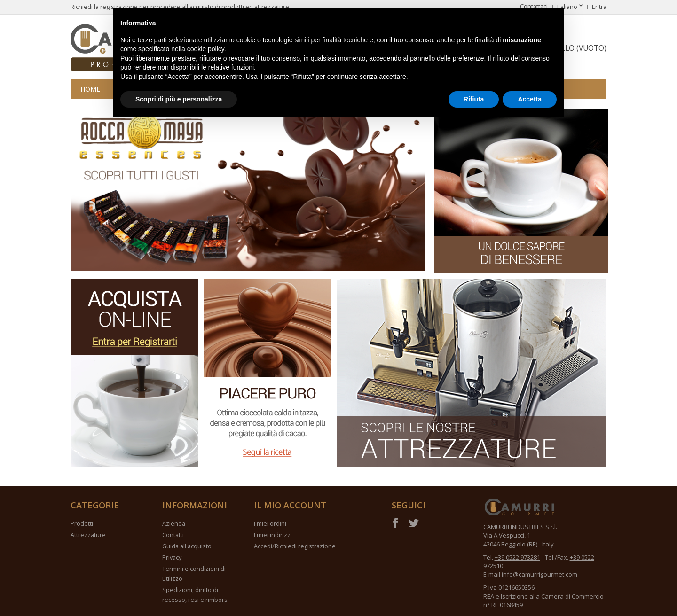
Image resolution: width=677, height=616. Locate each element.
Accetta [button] (530, 99)
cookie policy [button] (206, 49)
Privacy (172, 558)
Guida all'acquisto (187, 546)
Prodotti (82, 524)
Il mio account (290, 505)
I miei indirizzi (273, 535)
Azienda (174, 524)
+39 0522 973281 (517, 557)
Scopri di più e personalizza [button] (179, 99)
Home (90, 89)
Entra (599, 7)
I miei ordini (270, 524)
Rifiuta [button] (474, 99)
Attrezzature (88, 535)
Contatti (173, 535)
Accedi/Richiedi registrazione (295, 546)
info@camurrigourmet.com (539, 574)
